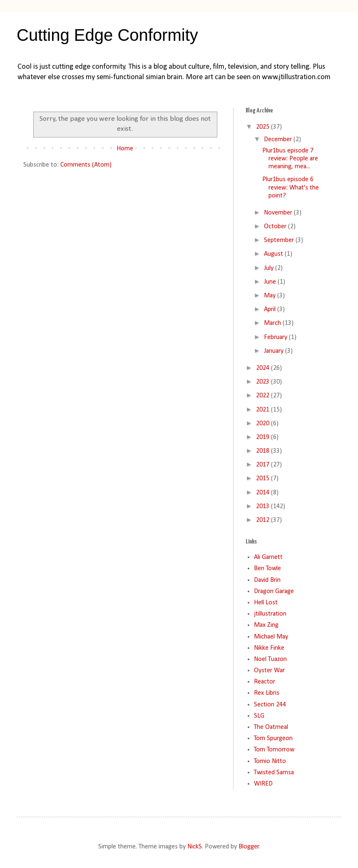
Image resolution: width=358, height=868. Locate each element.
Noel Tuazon (270, 659)
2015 (264, 479)
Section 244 (270, 705)
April (271, 309)
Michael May (271, 637)
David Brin (267, 580)
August (274, 254)
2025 (264, 127)
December (279, 140)
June (271, 282)
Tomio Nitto (270, 761)
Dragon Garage (274, 591)
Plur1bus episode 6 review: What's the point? (291, 187)
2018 (264, 451)
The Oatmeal (271, 727)
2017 (264, 465)
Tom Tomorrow (274, 750)
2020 (264, 424)
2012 (264, 520)
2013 (264, 506)
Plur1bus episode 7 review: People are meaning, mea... (290, 159)
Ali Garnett (268, 557)
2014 (264, 493)
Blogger (249, 847)
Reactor (265, 682)
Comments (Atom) (86, 165)
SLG (259, 716)
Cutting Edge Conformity (107, 35)
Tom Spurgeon (273, 738)
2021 (264, 410)
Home (125, 149)
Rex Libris (267, 693)
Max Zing (266, 625)
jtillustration (270, 614)
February (276, 337)
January (275, 351)
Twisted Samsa (274, 773)
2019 (264, 437)
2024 (264, 368)
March (273, 323)
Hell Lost (266, 603)
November (279, 213)
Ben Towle (267, 569)
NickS (195, 847)
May (271, 296)
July (270, 268)
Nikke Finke (269, 648)
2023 (264, 382)
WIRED (263, 784)
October (276, 227)
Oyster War (269, 671)
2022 (264, 396)
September (280, 240)
